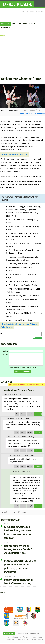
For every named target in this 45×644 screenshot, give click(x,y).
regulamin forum (31, 367)
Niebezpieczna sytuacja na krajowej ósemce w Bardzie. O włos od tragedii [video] (18, 549)
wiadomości (18, 33)
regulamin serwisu (23, 640)
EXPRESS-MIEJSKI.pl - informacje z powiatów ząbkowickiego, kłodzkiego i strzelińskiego (17, 4)
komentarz (5, 354)
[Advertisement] (23, 57)
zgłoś (17, 414)
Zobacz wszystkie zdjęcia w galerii (32, 114)
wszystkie (31, 12)
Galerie (32, 24)
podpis (5, 351)
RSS (8, 637)
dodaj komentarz (22, 372)
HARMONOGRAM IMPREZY (15, 154)
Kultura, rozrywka (20, 24)
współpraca (24, 637)
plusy (23, 414)
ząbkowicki (40, 12)
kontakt (33, 637)
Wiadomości (6, 24)
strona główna (7, 33)
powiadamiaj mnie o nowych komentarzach (26, 385)
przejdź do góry (20, 512)
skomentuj (39, 414)
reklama (15, 637)
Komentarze (6, 28)
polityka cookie (37, 640)
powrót (5, 512)
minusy (30, 414)
